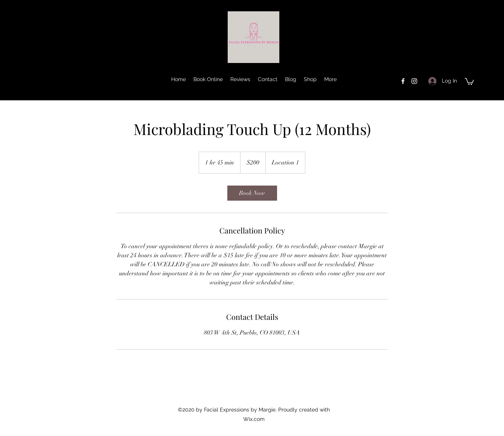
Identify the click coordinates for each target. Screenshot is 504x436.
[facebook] (403, 81)
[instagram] (414, 81)
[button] (469, 81)
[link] (252, 193)
